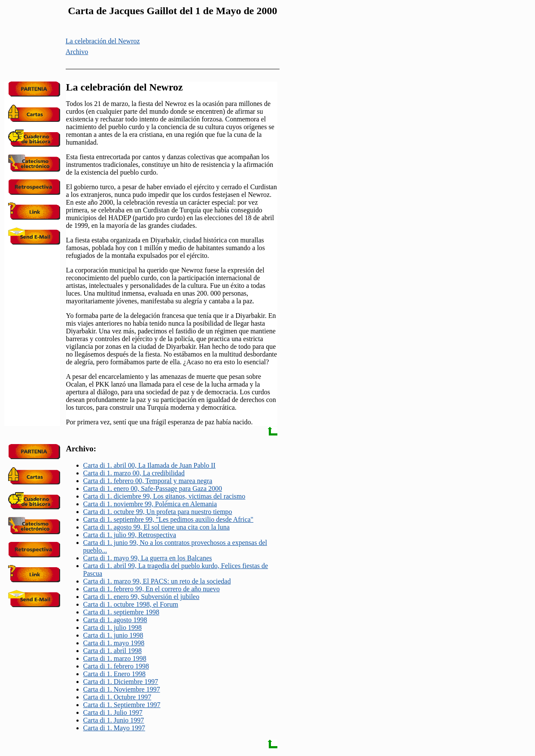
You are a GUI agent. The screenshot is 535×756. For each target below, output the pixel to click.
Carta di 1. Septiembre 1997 (122, 705)
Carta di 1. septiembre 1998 (121, 612)
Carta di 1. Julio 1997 (113, 712)
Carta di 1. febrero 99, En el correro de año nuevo (152, 589)
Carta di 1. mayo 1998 (114, 643)
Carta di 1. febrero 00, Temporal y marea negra (148, 481)
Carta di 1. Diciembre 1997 (121, 682)
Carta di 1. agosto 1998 (115, 620)
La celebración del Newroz (103, 41)
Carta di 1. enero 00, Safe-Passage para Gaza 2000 (153, 488)
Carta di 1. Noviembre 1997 (122, 689)
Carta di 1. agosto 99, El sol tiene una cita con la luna (157, 527)
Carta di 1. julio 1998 (112, 627)
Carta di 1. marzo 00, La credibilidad (134, 473)
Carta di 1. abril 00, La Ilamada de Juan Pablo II (149, 465)
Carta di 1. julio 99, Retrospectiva (130, 535)
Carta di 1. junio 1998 (113, 635)
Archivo (77, 52)
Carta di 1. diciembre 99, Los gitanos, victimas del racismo (164, 496)
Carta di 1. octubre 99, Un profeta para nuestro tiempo (158, 512)
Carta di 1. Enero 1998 (114, 674)
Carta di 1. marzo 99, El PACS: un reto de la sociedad (157, 581)
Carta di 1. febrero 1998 (116, 666)
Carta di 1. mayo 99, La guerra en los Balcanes (148, 558)
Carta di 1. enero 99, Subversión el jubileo (141, 597)
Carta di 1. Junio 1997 (114, 720)
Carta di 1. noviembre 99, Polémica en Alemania (150, 504)
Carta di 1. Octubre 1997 (117, 697)
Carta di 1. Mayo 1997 (114, 728)
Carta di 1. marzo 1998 (115, 658)
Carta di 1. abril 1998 (112, 651)
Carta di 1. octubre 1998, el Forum (131, 604)
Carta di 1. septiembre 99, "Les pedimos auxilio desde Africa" (169, 519)
